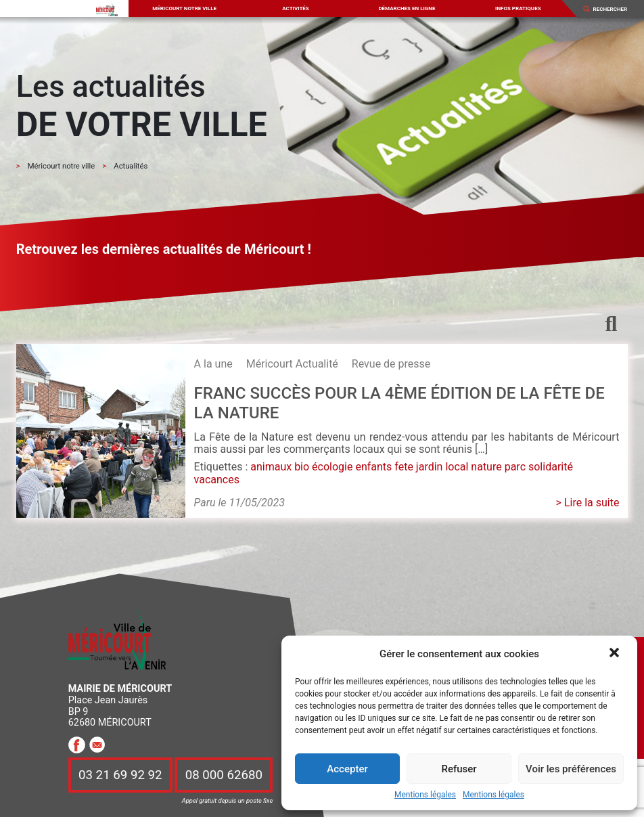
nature (486, 467)
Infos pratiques (518, 8)
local (457, 467)
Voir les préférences (571, 769)
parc (515, 467)
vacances (217, 480)
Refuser (459, 769)
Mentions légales (425, 795)
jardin (430, 467)
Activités (296, 8)
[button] (616, 654)
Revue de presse (391, 364)
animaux (271, 467)
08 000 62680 (224, 775)
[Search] (614, 9)
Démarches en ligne (407, 8)
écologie (332, 467)
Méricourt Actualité (292, 364)
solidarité (551, 467)
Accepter (347, 769)
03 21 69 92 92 (120, 775)
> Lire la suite (588, 503)
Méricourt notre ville (184, 8)
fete (404, 467)
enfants (373, 467)
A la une (213, 364)
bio (302, 467)
